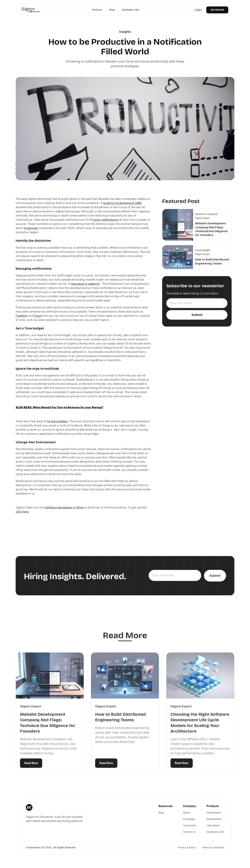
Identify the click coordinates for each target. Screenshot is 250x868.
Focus (38, 316)
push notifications (106, 220)
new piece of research (85, 284)
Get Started (217, 10)
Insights (125, 32)
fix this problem (57, 421)
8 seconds (31, 228)
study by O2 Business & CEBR (122, 203)
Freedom (22, 316)
